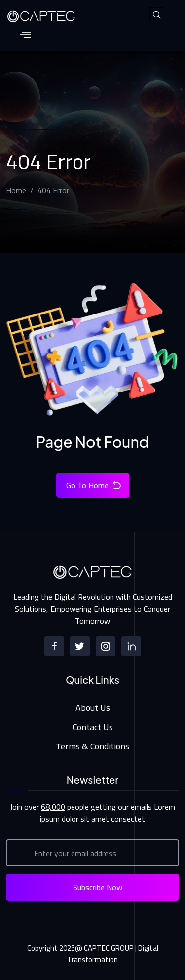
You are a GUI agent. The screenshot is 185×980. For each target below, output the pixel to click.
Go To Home (94, 485)
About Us (93, 708)
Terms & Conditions (92, 746)
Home (16, 190)
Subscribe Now (98, 887)
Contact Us (93, 727)
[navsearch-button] (157, 15)
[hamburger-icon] (25, 35)
